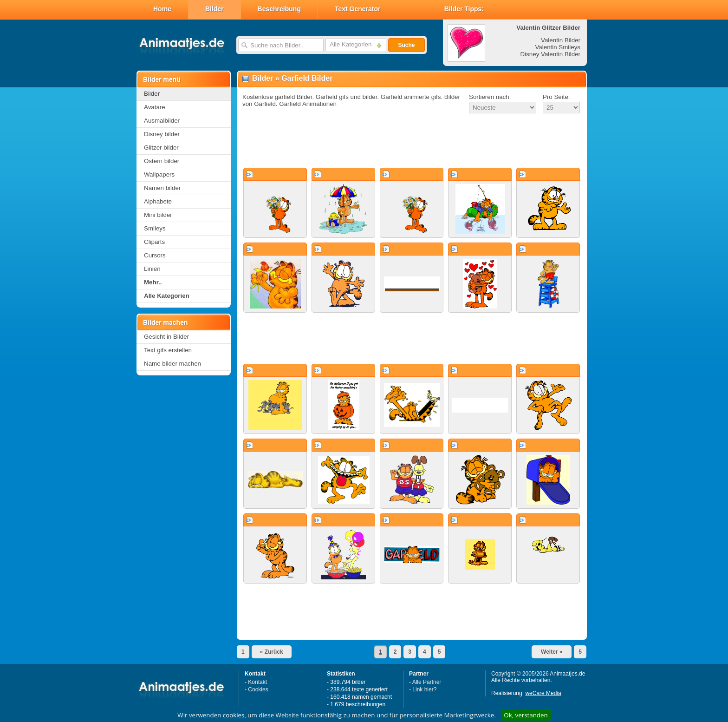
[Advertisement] (412, 141)
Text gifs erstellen (168, 350)
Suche (406, 45)
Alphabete (158, 201)
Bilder (214, 9)
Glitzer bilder (161, 148)
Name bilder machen (172, 364)
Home (162, 9)
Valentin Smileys (558, 47)
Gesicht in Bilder (166, 337)
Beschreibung (279, 9)
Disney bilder (162, 134)
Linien (152, 269)
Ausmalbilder (162, 121)
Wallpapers (159, 174)
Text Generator (358, 9)
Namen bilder (162, 188)
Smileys (155, 228)
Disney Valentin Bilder (550, 54)
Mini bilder (158, 215)
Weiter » (552, 652)
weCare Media (543, 693)
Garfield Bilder (307, 78)
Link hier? (424, 689)
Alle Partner (427, 682)
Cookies (258, 689)
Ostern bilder (162, 161)
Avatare (155, 107)
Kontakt (257, 682)
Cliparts (154, 242)
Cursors (155, 255)
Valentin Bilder (561, 40)
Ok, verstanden (526, 715)
